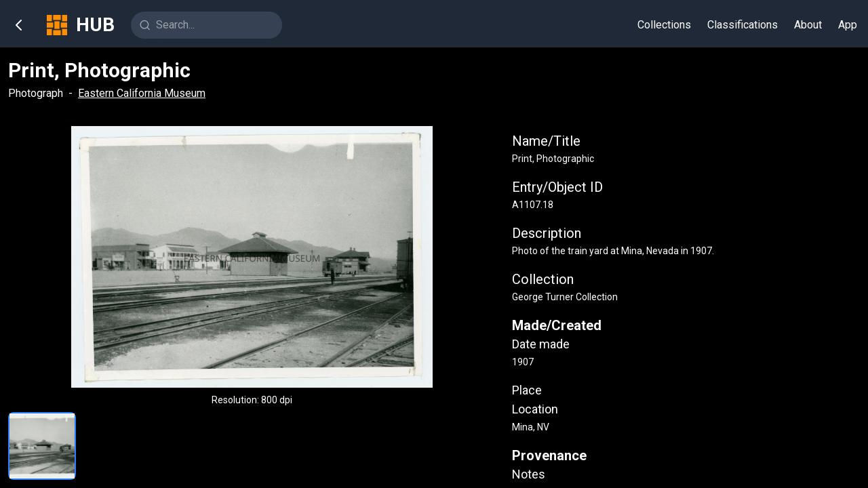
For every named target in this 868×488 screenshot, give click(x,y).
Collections (664, 25)
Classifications (743, 25)
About (808, 25)
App (848, 25)
